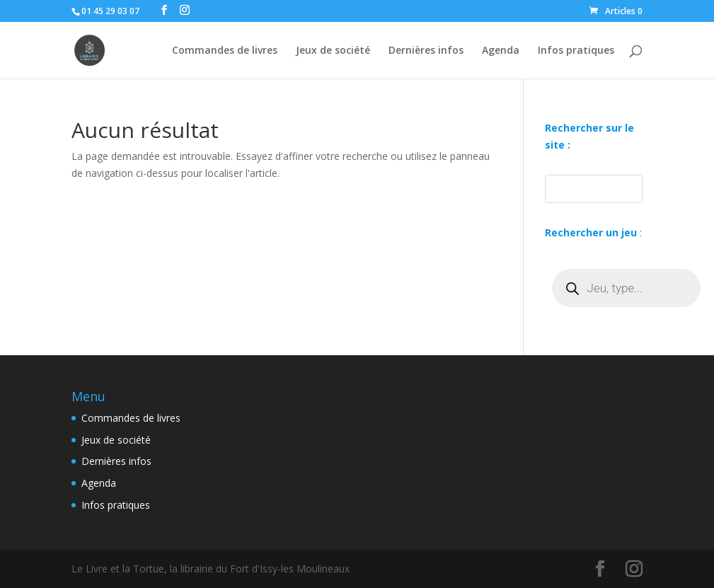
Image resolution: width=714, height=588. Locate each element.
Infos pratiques (576, 51)
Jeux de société (333, 51)
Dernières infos (426, 51)
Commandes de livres (225, 51)
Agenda (501, 51)
